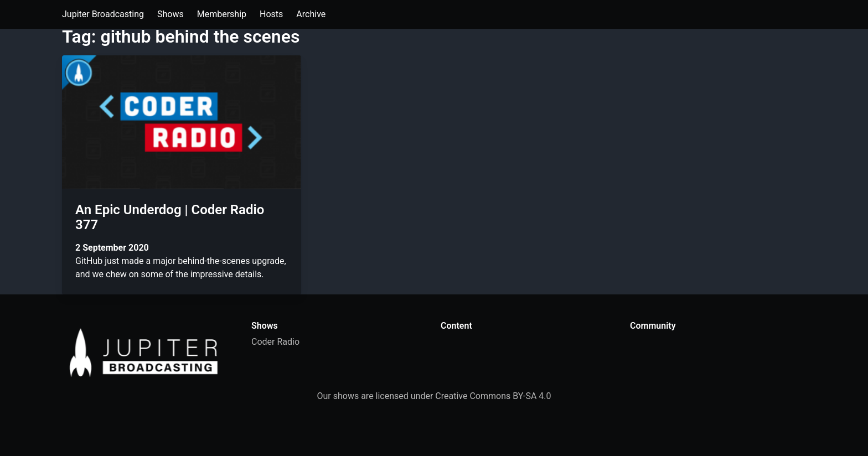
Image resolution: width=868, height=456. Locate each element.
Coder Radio (275, 342)
